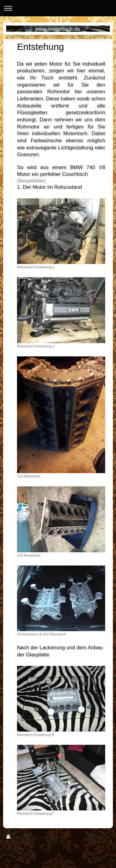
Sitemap (50, 837)
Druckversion (23, 837)
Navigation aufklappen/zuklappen (58, 8)
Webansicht (99, 837)
